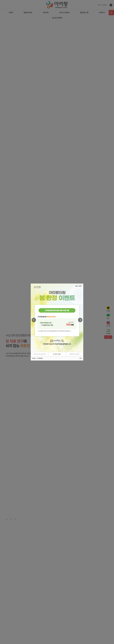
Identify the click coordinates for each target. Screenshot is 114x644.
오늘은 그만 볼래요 (37, 358)
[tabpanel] (57, 317)
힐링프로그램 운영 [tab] (74, 354)
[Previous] (34, 320)
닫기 (81, 358)
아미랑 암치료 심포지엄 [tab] (40, 354)
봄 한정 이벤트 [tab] (57, 354)
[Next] (80, 320)
